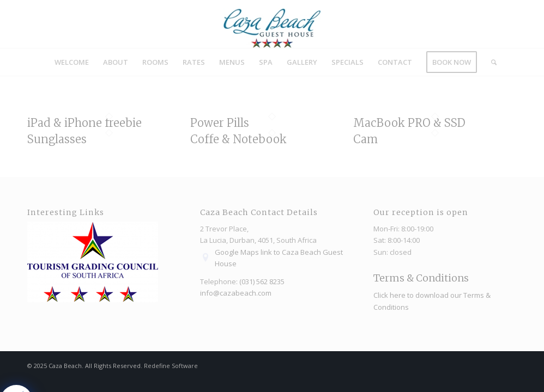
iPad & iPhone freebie (84, 123)
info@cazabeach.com (236, 293)
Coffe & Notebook (238, 139)
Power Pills (220, 123)
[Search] (490, 62)
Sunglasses (57, 139)
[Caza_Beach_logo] (272, 24)
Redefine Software (171, 366)
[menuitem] (72, 62)
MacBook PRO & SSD (409, 123)
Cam (365, 139)
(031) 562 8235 (262, 281)
